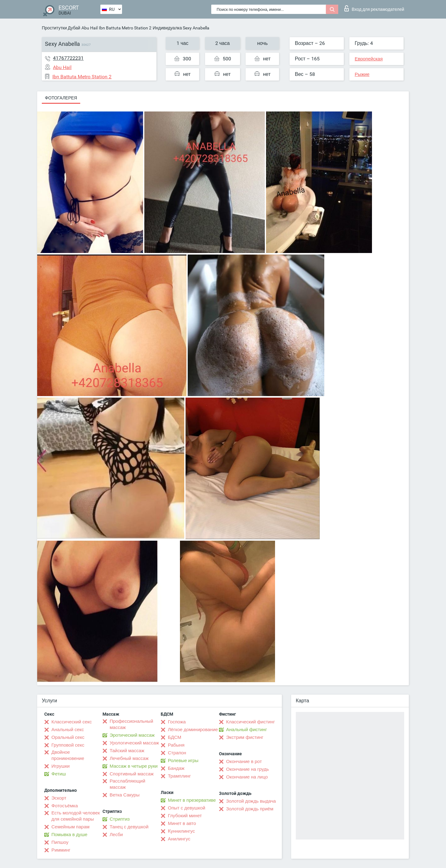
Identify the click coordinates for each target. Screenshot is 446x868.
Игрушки (61, 766)
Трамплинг (179, 776)
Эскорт (59, 798)
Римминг (61, 850)
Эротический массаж (132, 735)
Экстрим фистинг (245, 737)
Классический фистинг (250, 722)
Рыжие (362, 74)
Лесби (116, 835)
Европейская (369, 59)
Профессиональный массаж (131, 724)
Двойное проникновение (68, 755)
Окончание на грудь (247, 769)
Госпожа (177, 722)
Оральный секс (68, 737)
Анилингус (179, 839)
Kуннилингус (181, 831)
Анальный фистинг (247, 730)
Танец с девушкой (129, 827)
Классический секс (72, 722)
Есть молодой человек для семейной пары (76, 816)
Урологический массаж (134, 743)
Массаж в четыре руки (134, 766)
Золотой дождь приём (250, 809)
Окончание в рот (244, 761)
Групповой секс (68, 745)
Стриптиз (120, 819)
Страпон (177, 753)
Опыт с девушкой (187, 808)
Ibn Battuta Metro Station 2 (125, 28)
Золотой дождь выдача (251, 801)
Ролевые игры (183, 761)
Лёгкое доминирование (193, 730)
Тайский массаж (127, 751)
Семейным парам (70, 827)
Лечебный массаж (129, 758)
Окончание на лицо (247, 777)
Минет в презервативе (192, 800)
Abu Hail (90, 28)
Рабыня (176, 745)
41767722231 (68, 58)
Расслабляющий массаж (127, 784)
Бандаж (176, 768)
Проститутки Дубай (61, 28)
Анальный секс (68, 730)
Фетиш (59, 774)
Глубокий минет (185, 816)
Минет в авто (182, 823)
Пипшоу (60, 842)
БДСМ (175, 737)
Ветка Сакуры (125, 795)
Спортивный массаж (132, 774)
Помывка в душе (69, 835)
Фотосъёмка (65, 806)
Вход (374, 8)
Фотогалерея (61, 98)
